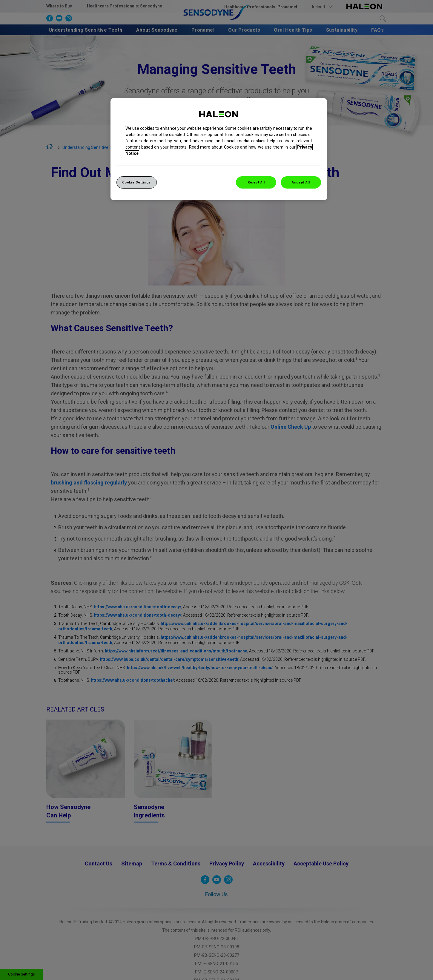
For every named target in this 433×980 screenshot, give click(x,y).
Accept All (301, 182)
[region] (219, 149)
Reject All (256, 182)
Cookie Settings (137, 182)
